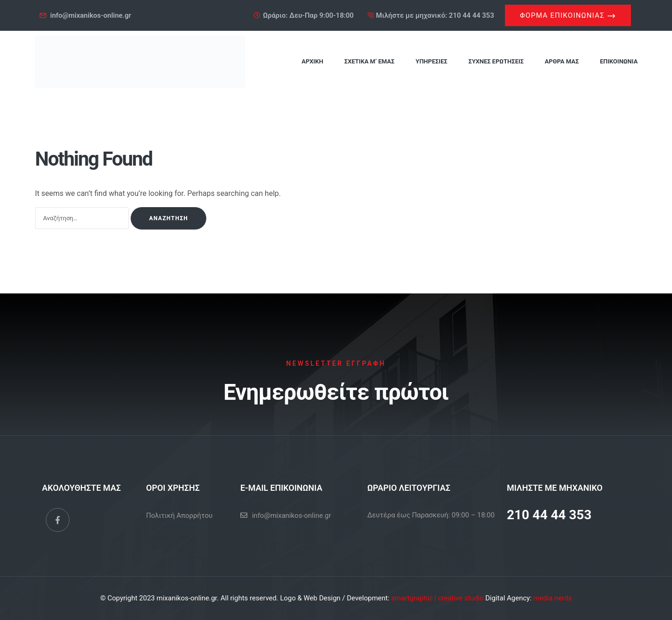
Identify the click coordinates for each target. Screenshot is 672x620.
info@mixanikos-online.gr (291, 516)
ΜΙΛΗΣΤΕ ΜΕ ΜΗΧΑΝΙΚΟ (555, 488)
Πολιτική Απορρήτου (179, 516)
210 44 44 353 (549, 515)
